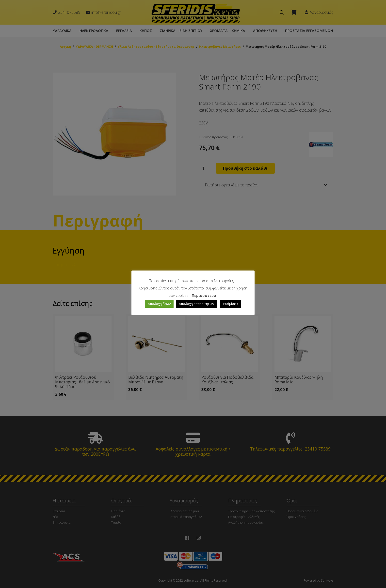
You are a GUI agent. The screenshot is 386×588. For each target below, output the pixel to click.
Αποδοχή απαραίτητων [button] (196, 304)
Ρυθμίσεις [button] (231, 304)
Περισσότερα (204, 295)
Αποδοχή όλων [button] (159, 304)
